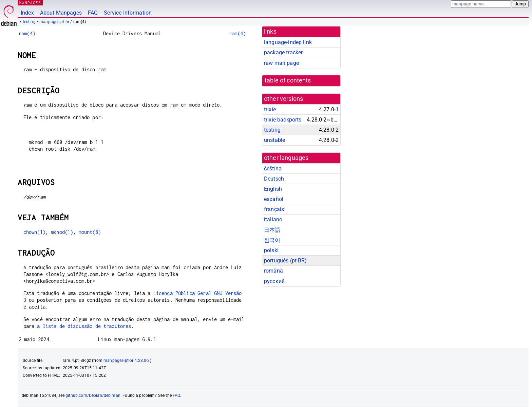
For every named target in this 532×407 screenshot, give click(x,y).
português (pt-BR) (286, 261)
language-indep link (288, 42)
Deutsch (274, 179)
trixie (270, 109)
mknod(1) (62, 232)
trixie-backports (283, 120)
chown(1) (34, 232)
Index (27, 13)
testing (29, 22)
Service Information (128, 13)
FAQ (93, 13)
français (274, 209)
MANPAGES (30, 3)
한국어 (272, 240)
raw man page (281, 63)
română (273, 271)
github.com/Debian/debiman (93, 395)
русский (274, 281)
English (273, 189)
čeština (273, 169)
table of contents (288, 80)
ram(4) (27, 33)
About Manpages (61, 13)
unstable (274, 140)
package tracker (283, 52)
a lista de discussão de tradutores (84, 326)
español (274, 199)
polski (271, 250)
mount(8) (90, 232)
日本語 (272, 230)
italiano (273, 219)
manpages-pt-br (54, 22)
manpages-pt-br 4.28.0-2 (127, 360)
